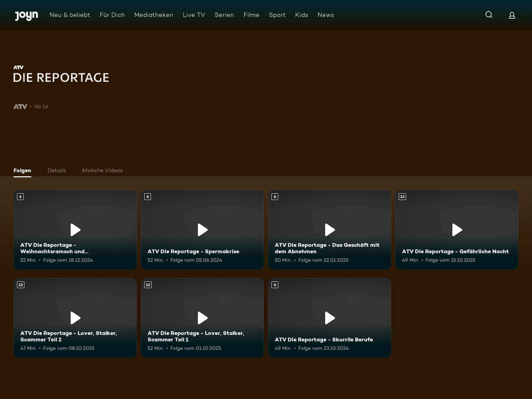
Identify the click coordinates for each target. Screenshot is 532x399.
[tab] (24, 171)
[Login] (512, 15)
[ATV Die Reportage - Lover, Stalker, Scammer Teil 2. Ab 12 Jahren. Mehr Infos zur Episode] (75, 318)
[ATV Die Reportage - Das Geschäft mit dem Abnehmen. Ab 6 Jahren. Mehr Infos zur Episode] (330, 230)
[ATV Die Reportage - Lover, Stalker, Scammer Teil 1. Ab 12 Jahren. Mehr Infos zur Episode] (202, 318)
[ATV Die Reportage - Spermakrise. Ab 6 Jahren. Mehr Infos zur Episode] (202, 230)
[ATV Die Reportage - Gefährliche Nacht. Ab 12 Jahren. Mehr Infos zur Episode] (457, 230)
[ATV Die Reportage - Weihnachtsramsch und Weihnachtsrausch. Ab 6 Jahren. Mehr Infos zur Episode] (75, 230)
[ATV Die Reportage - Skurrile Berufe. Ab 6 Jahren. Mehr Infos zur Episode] (330, 318)
